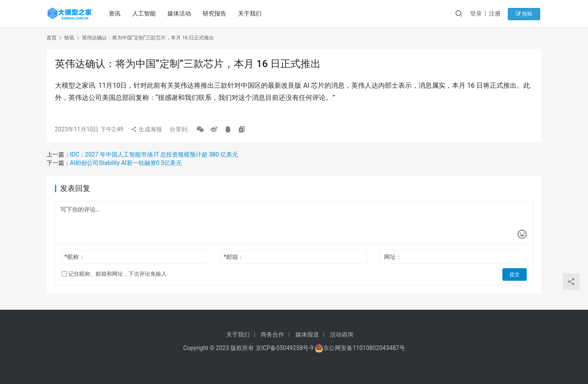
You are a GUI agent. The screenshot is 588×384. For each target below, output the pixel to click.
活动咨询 (342, 334)
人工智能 (145, 13)
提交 (515, 274)
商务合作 (272, 334)
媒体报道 (307, 334)
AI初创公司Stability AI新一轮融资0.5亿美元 (126, 163)
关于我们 (251, 13)
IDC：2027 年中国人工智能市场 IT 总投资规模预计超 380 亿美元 (154, 154)
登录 (481, 13)
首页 (52, 38)
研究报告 (216, 13)
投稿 (527, 13)
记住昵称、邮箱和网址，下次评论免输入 (114, 274)
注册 (499, 13)
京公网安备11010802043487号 (364, 348)
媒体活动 (180, 13)
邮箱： (234, 257)
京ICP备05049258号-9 (285, 348)
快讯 (69, 38)
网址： (393, 257)
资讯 (116, 13)
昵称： (74, 257)
